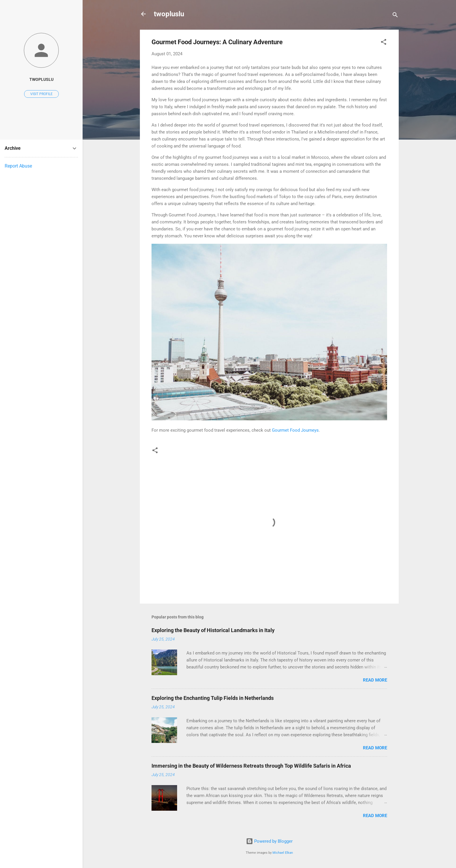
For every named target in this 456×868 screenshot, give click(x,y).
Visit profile (41, 94)
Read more (375, 680)
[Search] (395, 16)
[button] (384, 43)
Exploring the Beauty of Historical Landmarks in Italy (213, 630)
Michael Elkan (283, 853)
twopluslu (169, 14)
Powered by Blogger (269, 841)
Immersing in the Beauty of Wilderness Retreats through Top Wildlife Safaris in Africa (251, 766)
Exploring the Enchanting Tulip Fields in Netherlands (213, 698)
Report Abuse (18, 166)
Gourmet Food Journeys (295, 430)
